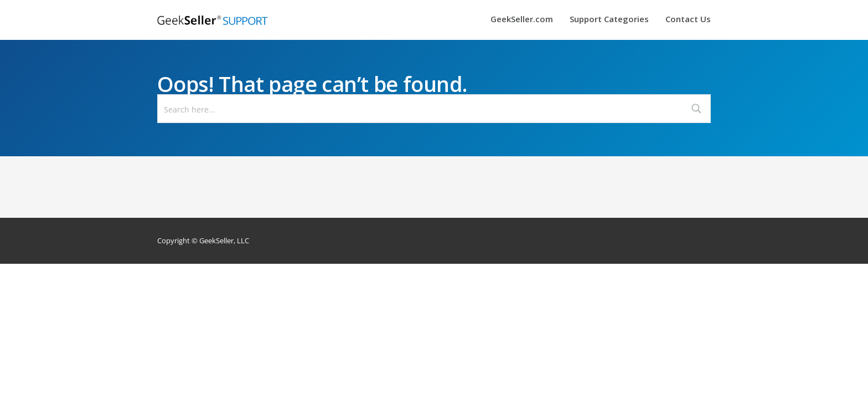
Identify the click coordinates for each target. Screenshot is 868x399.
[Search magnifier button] (696, 109)
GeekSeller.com (522, 20)
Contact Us (688, 20)
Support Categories (609, 20)
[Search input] (421, 109)
